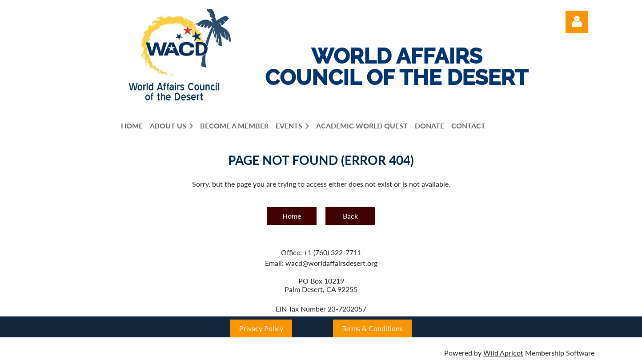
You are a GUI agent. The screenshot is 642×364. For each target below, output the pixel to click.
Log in (577, 22)
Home (292, 216)
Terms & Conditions (372, 328)
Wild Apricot (503, 353)
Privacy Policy (261, 328)
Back (350, 216)
